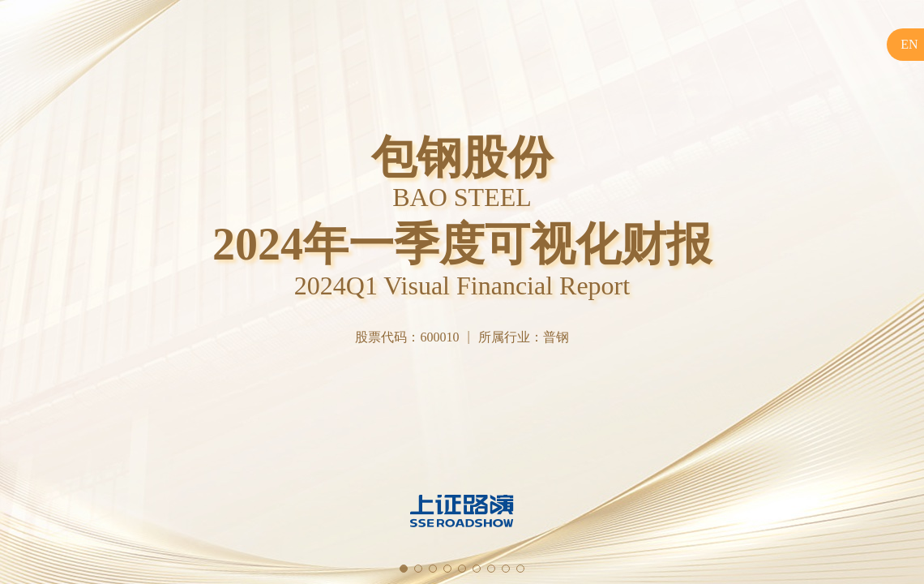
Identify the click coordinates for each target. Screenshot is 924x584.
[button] (404, 569)
